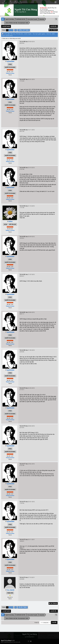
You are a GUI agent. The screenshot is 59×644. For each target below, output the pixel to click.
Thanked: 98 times (10, 73)
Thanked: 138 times (10, 230)
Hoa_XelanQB (11, 590)
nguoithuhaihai (11, 61)
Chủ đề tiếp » (54, 26)
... (14, 30)
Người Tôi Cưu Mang (6, 640)
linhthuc (11, 221)
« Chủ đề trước (6, 26)
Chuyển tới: (37, 623)
